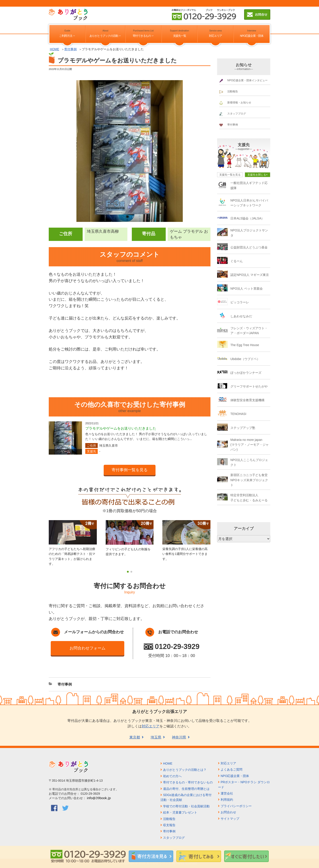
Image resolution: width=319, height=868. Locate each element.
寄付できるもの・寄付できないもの (188, 782)
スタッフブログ (237, 114)
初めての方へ (172, 776)
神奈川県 (179, 737)
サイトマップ (230, 819)
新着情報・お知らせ (239, 103)
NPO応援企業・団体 (252, 36)
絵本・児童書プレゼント (180, 812)
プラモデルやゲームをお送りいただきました (121, 428)
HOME (54, 49)
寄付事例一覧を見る (130, 470)
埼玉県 (156, 737)
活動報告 (233, 91)
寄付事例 (70, 49)
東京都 (135, 737)
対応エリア (215, 36)
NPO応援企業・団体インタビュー (247, 80)
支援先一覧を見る (230, 175)
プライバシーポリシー (236, 806)
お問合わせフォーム (88, 648)
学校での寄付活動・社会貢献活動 (186, 806)
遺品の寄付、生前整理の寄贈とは (186, 789)
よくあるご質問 (231, 769)
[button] (128, 572)
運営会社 (227, 793)
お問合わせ (228, 812)
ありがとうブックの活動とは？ (185, 770)
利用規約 (227, 800)
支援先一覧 (180, 36)
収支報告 (169, 825)
